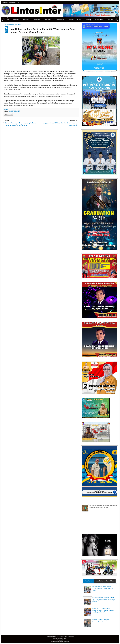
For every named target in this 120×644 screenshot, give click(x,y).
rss (116, 3)
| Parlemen (22, 20)
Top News (89, 581)
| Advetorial (33, 20)
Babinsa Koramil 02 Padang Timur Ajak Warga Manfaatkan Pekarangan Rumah (104, 600)
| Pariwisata (44, 20)
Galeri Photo (110, 581)
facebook (110, 3)
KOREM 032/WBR (14, 111)
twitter (107, 3)
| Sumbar (67, 20)
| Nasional (12, 20)
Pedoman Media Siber (60, 638)
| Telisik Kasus (56, 20)
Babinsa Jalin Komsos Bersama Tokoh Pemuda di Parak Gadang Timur (103, 588)
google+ (113, 3)
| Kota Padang (107, 20)
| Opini (75, 20)
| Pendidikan (95, 20)
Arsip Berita (99, 581)
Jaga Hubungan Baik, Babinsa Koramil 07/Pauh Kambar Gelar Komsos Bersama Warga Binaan (43, 31)
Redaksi (60, 640)
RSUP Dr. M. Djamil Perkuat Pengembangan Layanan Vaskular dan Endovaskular (103, 611)
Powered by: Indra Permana (60, 642)
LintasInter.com (51, 637)
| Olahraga (84, 20)
